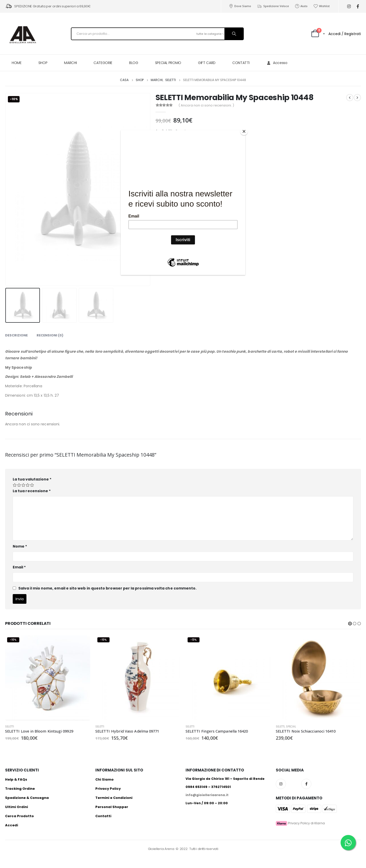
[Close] (244, 131)
